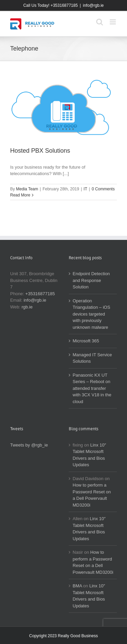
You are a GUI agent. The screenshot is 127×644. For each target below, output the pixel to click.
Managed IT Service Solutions (92, 358)
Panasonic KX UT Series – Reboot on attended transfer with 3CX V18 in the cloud (92, 388)
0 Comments (103, 189)
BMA (77, 586)
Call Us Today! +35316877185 (51, 5)
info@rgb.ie (93, 5)
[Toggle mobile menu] (113, 22)
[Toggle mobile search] (100, 22)
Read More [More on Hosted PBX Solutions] (20, 195)
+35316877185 (40, 294)
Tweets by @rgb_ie (29, 445)
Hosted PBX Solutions (40, 151)
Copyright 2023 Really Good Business (63, 636)
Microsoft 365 (86, 341)
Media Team (27, 189)
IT (86, 189)
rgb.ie (27, 307)
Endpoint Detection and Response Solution (91, 280)
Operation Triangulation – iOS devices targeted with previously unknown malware (92, 314)
